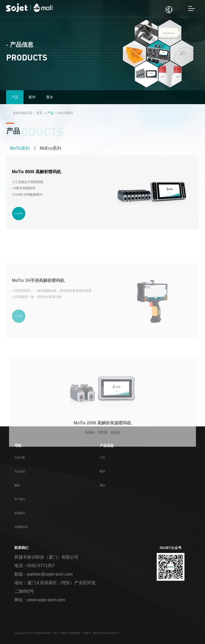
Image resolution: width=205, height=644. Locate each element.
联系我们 (20, 513)
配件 (102, 471)
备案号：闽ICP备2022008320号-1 (102, 633)
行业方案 (20, 458)
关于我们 (20, 499)
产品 (50, 113)
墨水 (102, 485)
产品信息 (20, 471)
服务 (17, 485)
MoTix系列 (20, 149)
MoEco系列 (51, 149)
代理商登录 (21, 527)
